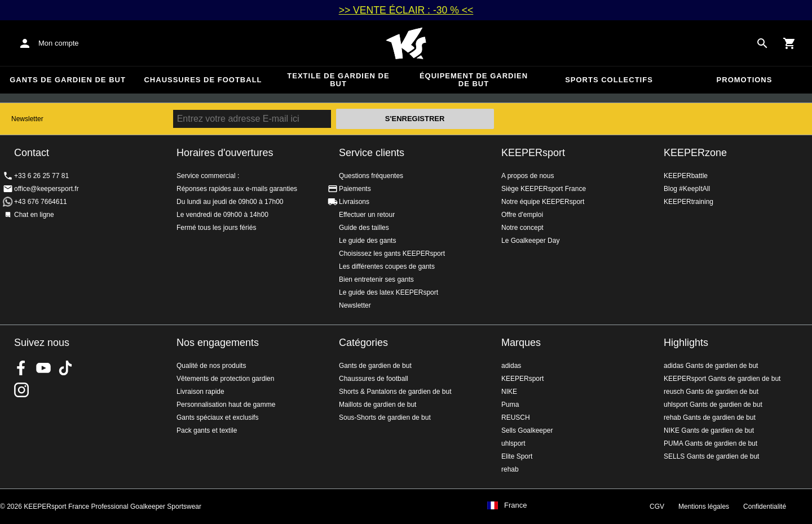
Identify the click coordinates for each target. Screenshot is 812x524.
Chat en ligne (34, 215)
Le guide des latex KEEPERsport (389, 292)
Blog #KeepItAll (687, 189)
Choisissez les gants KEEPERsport (392, 254)
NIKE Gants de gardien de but (709, 430)
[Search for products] (762, 43)
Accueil (406, 43)
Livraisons (354, 202)
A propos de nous (528, 176)
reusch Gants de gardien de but (711, 392)
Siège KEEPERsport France (544, 189)
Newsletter (27, 119)
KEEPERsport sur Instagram (21, 390)
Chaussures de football (203, 80)
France (515, 505)
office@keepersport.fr (47, 189)
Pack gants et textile (207, 430)
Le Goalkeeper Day (530, 241)
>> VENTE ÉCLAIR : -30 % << (406, 10)
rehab (510, 469)
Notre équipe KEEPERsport (543, 202)
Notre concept (522, 228)
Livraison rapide (200, 392)
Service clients (372, 153)
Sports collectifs (609, 80)
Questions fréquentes (371, 176)
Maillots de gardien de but (378, 405)
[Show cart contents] (789, 43)
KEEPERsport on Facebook (21, 368)
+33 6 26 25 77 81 (41, 176)
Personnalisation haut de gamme (226, 405)
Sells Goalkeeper (527, 430)
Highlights (686, 343)
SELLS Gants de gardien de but (711, 456)
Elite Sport (517, 456)
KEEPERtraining (689, 202)
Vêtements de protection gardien (225, 379)
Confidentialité (765, 507)
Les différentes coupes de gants (387, 267)
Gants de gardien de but (68, 80)
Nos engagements (218, 343)
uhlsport (513, 443)
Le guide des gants (367, 241)
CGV (657, 507)
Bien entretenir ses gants (376, 279)
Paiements (355, 189)
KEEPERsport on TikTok (65, 368)
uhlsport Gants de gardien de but (713, 405)
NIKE (509, 392)
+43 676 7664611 (41, 202)
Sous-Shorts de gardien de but (385, 418)
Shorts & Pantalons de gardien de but (395, 392)
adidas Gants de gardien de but (711, 366)
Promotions (745, 80)
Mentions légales (704, 507)
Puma (510, 405)
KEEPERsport (533, 153)
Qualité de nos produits (211, 366)
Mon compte (59, 43)
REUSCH (516, 418)
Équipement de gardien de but (474, 80)
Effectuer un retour (367, 215)
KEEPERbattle (686, 176)
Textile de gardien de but (338, 80)
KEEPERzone (695, 153)
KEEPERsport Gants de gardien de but (722, 379)
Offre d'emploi (522, 215)
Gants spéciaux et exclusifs (217, 418)
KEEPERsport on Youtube (43, 368)
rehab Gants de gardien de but (710, 418)
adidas (511, 366)
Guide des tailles (364, 228)
